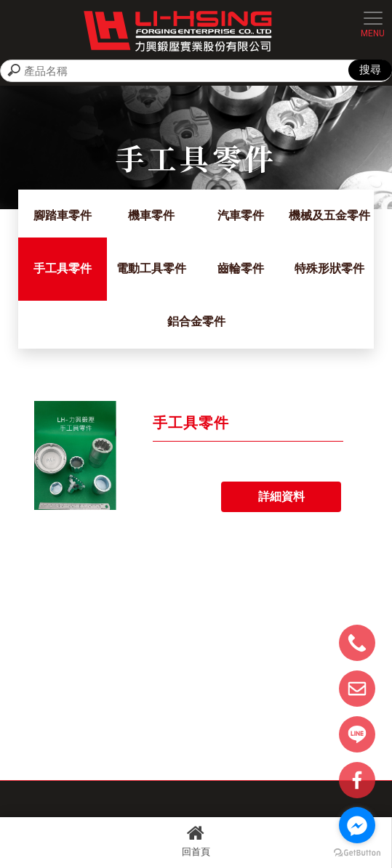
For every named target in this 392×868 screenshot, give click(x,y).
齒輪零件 (241, 268)
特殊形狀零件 (329, 268)
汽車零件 (241, 215)
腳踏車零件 (63, 215)
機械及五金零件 (329, 215)
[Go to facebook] (357, 825)
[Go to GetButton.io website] (357, 853)
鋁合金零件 (196, 321)
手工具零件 (63, 268)
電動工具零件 (151, 268)
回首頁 (196, 840)
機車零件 (151, 215)
